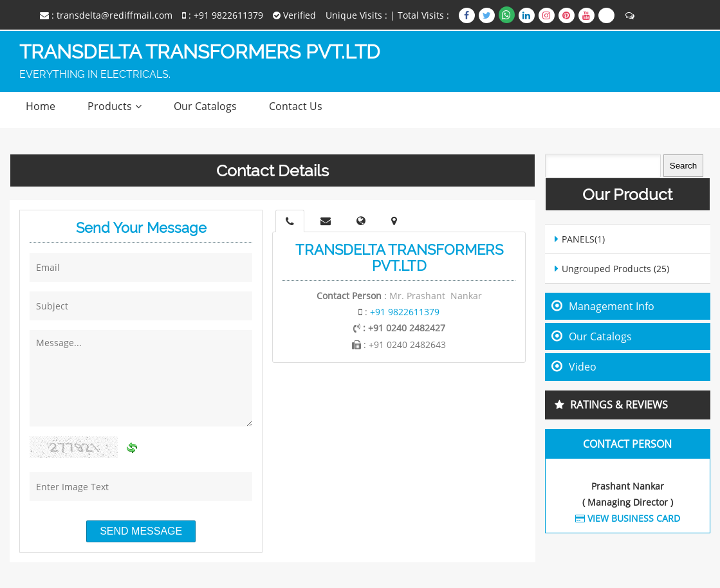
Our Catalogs (205, 106)
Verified (294, 15)
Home (41, 106)
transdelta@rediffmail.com (115, 15)
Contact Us (296, 106)
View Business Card (628, 518)
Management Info (612, 306)
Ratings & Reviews (619, 405)
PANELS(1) (583, 239)
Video (583, 367)
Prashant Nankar (628, 486)
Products (110, 106)
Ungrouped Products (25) (615, 269)
